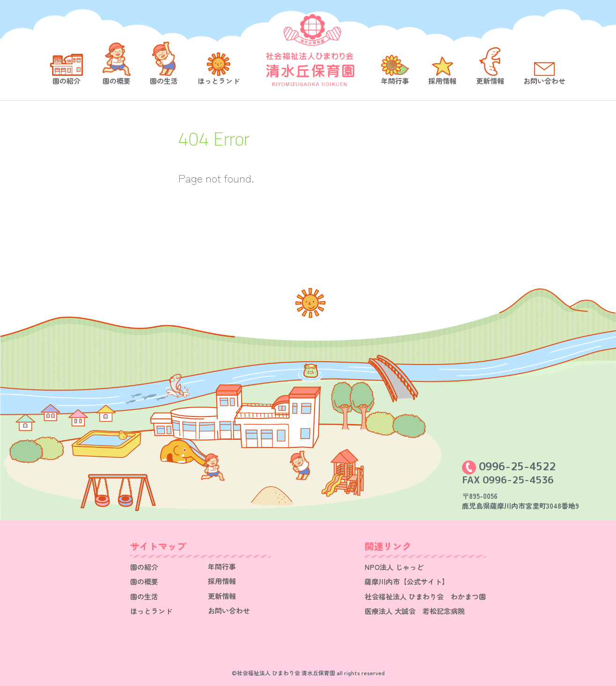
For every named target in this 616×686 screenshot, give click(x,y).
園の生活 (164, 81)
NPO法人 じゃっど (394, 567)
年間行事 (395, 81)
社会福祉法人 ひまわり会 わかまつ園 (425, 596)
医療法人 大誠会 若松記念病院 (415, 611)
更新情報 (490, 81)
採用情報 (442, 81)
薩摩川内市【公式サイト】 (407, 581)
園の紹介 (66, 81)
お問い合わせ (544, 81)
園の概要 (117, 81)
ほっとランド (219, 81)
